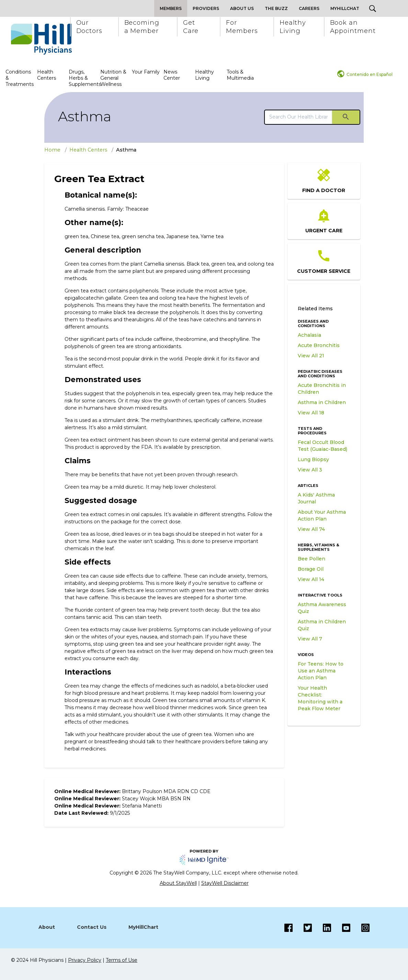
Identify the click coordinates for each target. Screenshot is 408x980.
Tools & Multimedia (240, 75)
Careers (309, 8)
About (47, 927)
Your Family (146, 72)
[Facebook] (288, 928)
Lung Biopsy (313, 459)
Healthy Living (205, 75)
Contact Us (92, 927)
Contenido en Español (370, 74)
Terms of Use (122, 960)
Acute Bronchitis (319, 345)
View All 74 (311, 529)
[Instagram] (341, 928)
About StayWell (178, 883)
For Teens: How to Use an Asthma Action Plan (321, 671)
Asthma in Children (322, 402)
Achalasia (309, 335)
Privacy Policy (85, 960)
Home (52, 150)
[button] (89, 27)
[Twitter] (302, 928)
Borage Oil (311, 569)
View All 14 (311, 579)
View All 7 (310, 639)
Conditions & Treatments (20, 78)
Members (171, 8)
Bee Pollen (311, 559)
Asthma (85, 116)
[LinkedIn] (321, 928)
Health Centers (47, 75)
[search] (298, 117)
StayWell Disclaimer (225, 883)
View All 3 (310, 470)
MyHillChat (345, 8)
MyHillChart (143, 927)
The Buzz (276, 8)
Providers (206, 8)
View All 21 (311, 356)
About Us (242, 8)
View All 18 (311, 413)
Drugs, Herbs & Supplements (84, 78)
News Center (172, 75)
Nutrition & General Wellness (113, 78)
